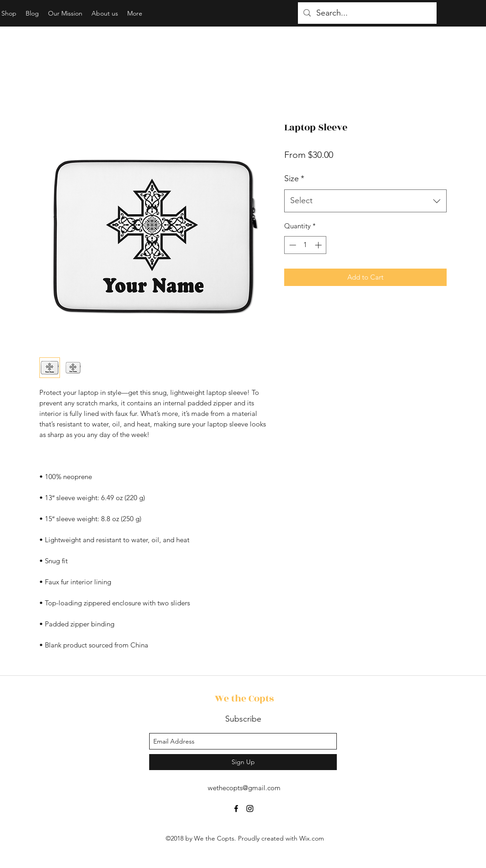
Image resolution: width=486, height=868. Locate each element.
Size (294, 178)
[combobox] (365, 201)
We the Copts (244, 698)
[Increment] (319, 245)
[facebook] (236, 809)
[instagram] (250, 809)
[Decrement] (292, 245)
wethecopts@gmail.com (244, 788)
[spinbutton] (305, 245)
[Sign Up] (243, 762)
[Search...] (367, 13)
